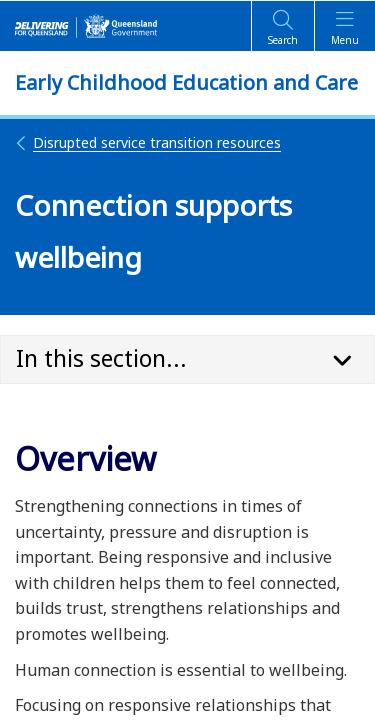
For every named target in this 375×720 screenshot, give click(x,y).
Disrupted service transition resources (148, 142)
